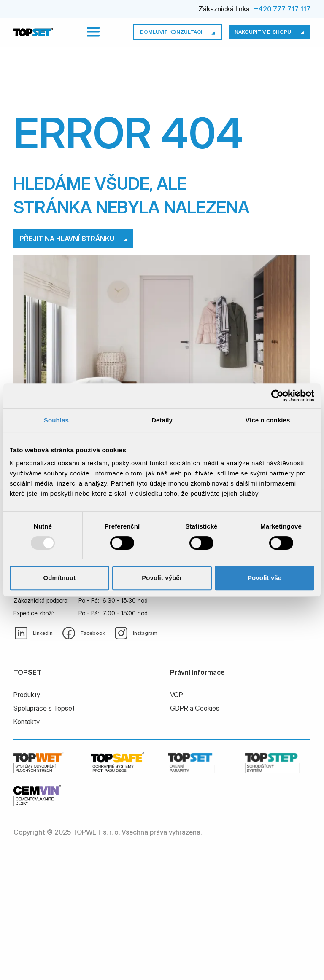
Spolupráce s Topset (44, 708)
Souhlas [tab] (56, 420)
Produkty (27, 695)
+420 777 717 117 (282, 9)
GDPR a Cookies (195, 708)
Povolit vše (265, 578)
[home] (33, 32)
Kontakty (27, 722)
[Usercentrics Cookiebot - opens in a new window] (277, 396)
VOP (177, 695)
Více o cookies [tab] (268, 420)
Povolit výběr (162, 578)
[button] (93, 32)
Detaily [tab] (162, 420)
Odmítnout (59, 578)
